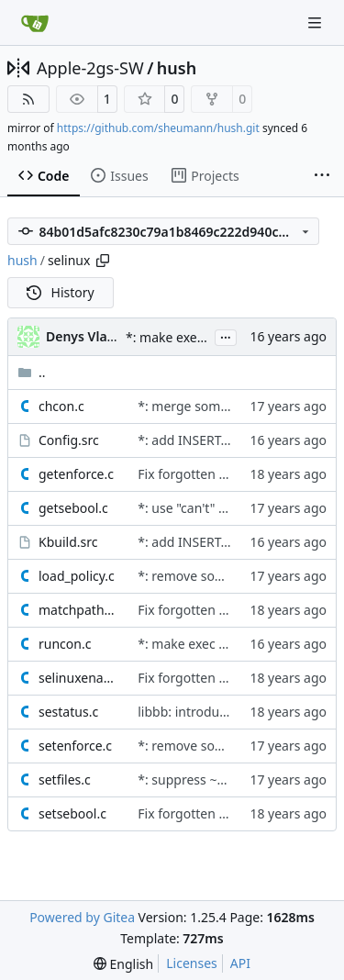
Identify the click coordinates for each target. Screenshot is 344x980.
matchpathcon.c (79, 610)
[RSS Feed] (28, 99)
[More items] (322, 176)
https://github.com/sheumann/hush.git (158, 128)
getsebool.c (73, 508)
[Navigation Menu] (316, 22)
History (61, 292)
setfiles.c (65, 780)
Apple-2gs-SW (90, 68)
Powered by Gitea (82, 917)
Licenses (192, 963)
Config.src (69, 440)
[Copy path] (103, 261)
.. (32, 372)
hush (177, 68)
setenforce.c (75, 746)
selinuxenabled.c (79, 678)
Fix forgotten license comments (233, 474)
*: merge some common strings (233, 406)
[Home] (35, 23)
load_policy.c (77, 576)
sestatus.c (68, 712)
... (226, 336)
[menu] (123, 964)
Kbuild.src (68, 542)
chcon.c (61, 406)
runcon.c (65, 644)
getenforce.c (76, 474)
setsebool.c (72, 813)
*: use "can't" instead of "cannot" (235, 508)
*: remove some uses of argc (224, 576)
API (240, 963)
